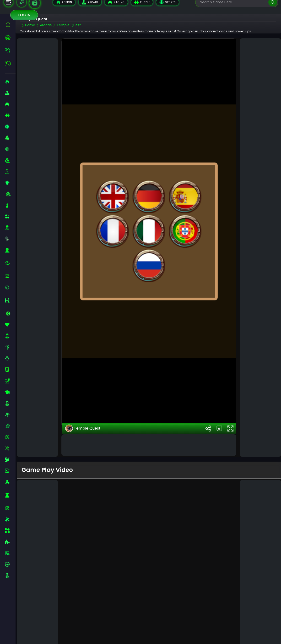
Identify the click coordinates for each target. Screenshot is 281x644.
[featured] (10, 50)
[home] (10, 25)
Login (24, 15)
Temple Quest (83, 407)
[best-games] (10, 38)
